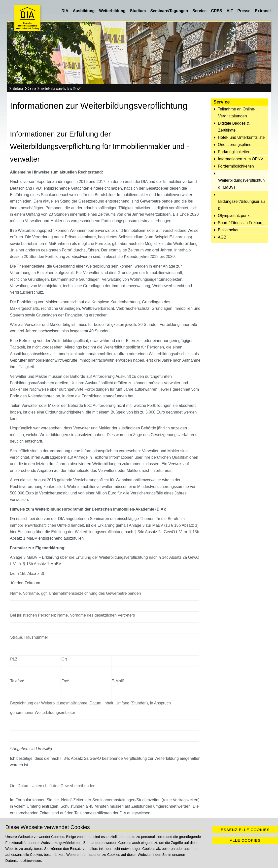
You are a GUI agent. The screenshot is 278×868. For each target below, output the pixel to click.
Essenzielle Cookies (245, 830)
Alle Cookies (245, 840)
